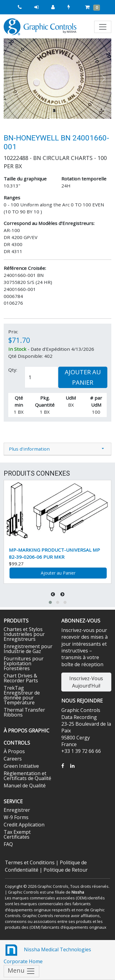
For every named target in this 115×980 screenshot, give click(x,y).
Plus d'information (29, 449)
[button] (12, 79)
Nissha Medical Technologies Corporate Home (47, 954)
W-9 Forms (16, 817)
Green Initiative (21, 766)
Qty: (13, 370)
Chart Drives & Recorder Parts (21, 678)
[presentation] (54, 594)
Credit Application (24, 825)
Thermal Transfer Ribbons (24, 712)
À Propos (14, 751)
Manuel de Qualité (25, 786)
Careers (13, 759)
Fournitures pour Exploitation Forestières (24, 663)
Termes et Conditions (30, 862)
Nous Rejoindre (82, 701)
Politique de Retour (66, 870)
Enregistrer (17, 810)
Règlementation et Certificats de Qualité (27, 776)
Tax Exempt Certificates (17, 834)
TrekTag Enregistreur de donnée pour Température (22, 695)
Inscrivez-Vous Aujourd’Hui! (86, 682)
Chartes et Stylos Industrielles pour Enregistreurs (24, 634)
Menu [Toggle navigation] (21, 971)
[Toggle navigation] (103, 27)
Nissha (78, 892)
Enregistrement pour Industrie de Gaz (28, 649)
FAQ (8, 844)
